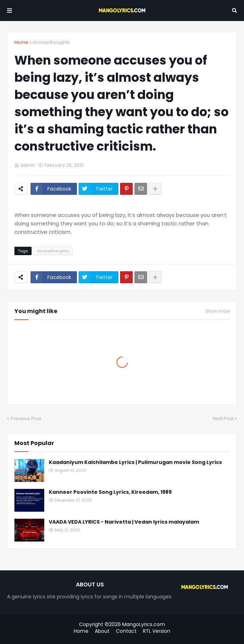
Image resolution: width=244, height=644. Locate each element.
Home (21, 42)
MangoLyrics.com (144, 624)
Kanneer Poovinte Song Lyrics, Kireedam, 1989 (110, 492)
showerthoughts (51, 42)
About (102, 631)
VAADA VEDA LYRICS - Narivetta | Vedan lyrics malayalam (124, 522)
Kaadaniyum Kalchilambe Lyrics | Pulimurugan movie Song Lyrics (135, 462)
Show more (217, 311)
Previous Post (26, 419)
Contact (126, 631)
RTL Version (157, 631)
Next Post (223, 419)
